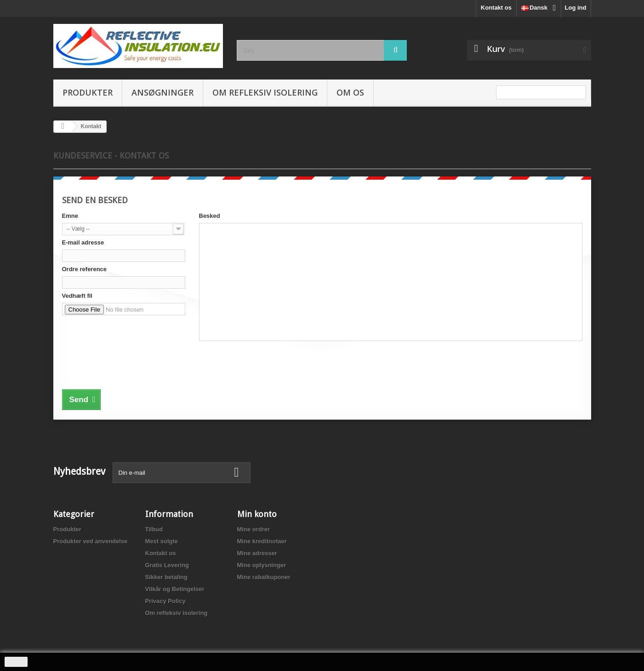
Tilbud (154, 529)
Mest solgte (162, 541)
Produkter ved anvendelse (91, 541)
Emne (70, 216)
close (16, 662)
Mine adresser (257, 553)
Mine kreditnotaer (262, 541)
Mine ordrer (254, 529)
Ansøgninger (162, 92)
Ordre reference (85, 269)
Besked (210, 216)
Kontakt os (496, 8)
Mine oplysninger (262, 565)
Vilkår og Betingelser (175, 589)
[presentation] (132, 368)
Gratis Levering (167, 565)
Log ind (576, 8)
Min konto (257, 514)
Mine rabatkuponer (264, 577)
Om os (350, 92)
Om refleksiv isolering (265, 92)
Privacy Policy (165, 601)
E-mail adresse (83, 242)
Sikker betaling (166, 577)
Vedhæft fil (77, 296)
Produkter (88, 92)
